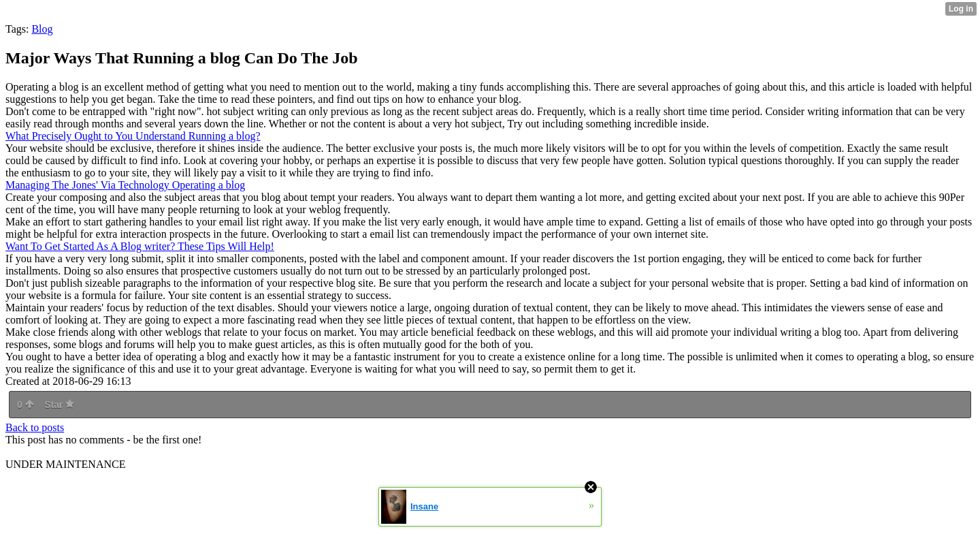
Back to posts (35, 427)
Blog (42, 29)
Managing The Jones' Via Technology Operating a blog (125, 185)
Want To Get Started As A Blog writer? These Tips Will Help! (140, 246)
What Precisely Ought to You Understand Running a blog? (133, 136)
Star (59, 405)
